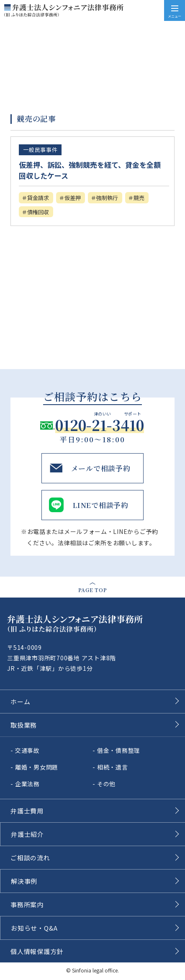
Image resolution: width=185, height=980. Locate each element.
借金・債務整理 (119, 750)
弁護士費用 (27, 811)
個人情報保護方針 (37, 951)
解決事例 (24, 881)
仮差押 (73, 198)
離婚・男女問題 (37, 767)
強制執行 (107, 198)
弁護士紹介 (27, 834)
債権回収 (38, 212)
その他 (106, 784)
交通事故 (27, 750)
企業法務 (27, 784)
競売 (139, 198)
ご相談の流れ (30, 858)
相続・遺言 (113, 767)
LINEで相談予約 (101, 505)
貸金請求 (38, 198)
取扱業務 (24, 725)
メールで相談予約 (101, 468)
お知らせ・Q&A (34, 928)
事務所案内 (27, 904)
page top (93, 590)
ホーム (20, 702)
